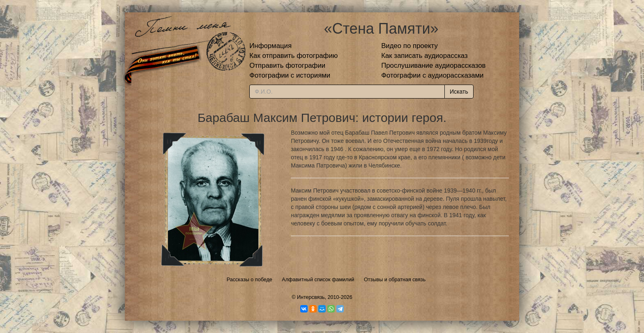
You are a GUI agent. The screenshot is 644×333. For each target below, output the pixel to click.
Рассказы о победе (250, 280)
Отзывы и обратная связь (395, 280)
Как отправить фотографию (293, 56)
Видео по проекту (409, 46)
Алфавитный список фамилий (318, 280)
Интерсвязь (311, 297)
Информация (270, 46)
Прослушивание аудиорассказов (433, 65)
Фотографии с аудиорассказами (432, 75)
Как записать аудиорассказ (424, 56)
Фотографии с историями (290, 75)
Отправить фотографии (287, 65)
